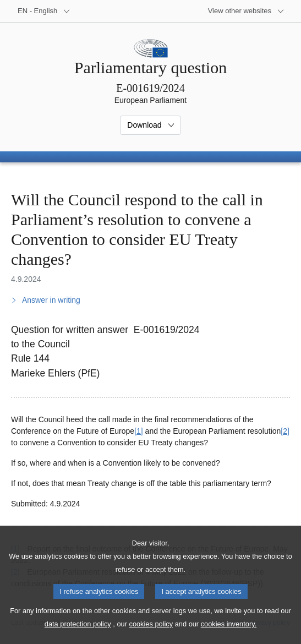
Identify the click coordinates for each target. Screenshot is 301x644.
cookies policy (151, 636)
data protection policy (78, 636)
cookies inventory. (229, 636)
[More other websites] (246, 11)
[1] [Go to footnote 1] (139, 431)
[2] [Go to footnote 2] (285, 431)
